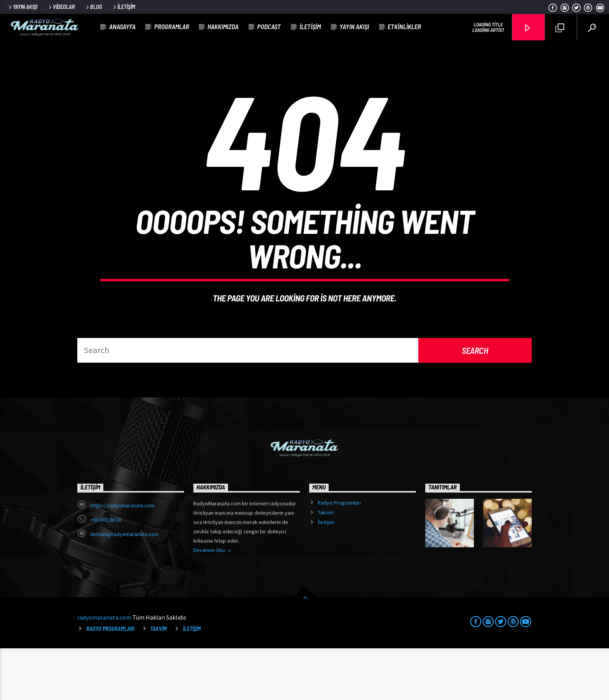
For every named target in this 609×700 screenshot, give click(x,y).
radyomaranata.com (104, 669)
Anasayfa (122, 26)
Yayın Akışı (22, 7)
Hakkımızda (223, 26)
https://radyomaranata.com (123, 557)
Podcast (269, 26)
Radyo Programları (339, 554)
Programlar (172, 26)
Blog (93, 7)
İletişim (124, 7)
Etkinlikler (404, 26)
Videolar (61, 7)
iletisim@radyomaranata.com (124, 586)
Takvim (326, 564)
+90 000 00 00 (106, 571)
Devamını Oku (212, 602)
